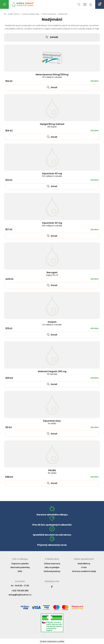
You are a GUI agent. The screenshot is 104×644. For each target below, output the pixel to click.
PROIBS (52, 471)
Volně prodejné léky (31, 14)
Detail (52, 87)
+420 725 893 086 (20, 591)
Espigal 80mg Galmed (52, 125)
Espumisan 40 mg (52, 175)
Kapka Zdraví (14, 14)
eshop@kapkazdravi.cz (20, 595)
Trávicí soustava (49, 14)
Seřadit (52, 37)
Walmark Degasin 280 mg (52, 373)
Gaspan (52, 323)
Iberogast (52, 274)
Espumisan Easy (52, 422)
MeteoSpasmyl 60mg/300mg (52, 76)
